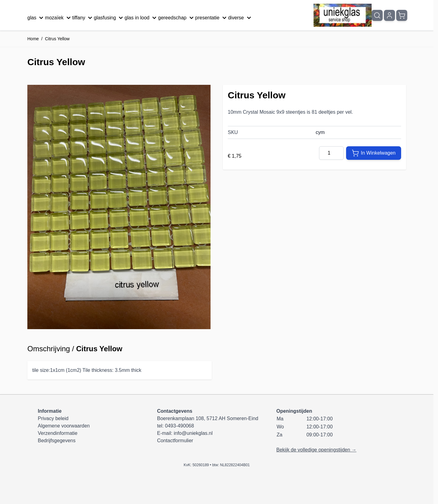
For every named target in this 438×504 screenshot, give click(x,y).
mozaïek (58, 18)
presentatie (212, 18)
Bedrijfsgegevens (57, 441)
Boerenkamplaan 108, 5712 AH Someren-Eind (208, 418)
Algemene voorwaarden (64, 426)
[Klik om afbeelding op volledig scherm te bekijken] (119, 207)
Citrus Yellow (57, 39)
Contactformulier (175, 441)
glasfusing (109, 18)
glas (36, 18)
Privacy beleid (53, 418)
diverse (240, 18)
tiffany (83, 18)
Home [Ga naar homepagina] (33, 39)
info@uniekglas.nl (193, 433)
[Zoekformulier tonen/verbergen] (377, 15)
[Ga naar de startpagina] (343, 15)
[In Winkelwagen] (374, 153)
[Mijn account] (389, 15)
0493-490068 (180, 426)
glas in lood (141, 18)
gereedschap (177, 18)
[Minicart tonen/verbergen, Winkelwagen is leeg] (402, 15)
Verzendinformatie (58, 433)
